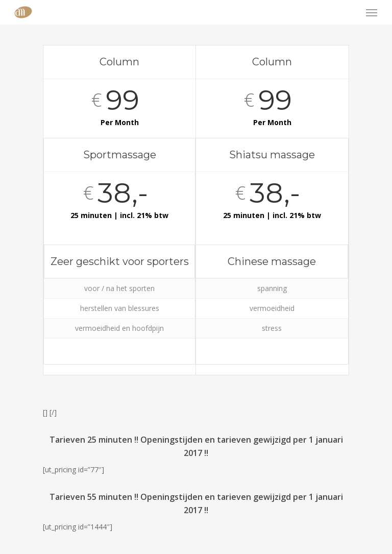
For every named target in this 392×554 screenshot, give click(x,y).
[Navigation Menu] (372, 12)
